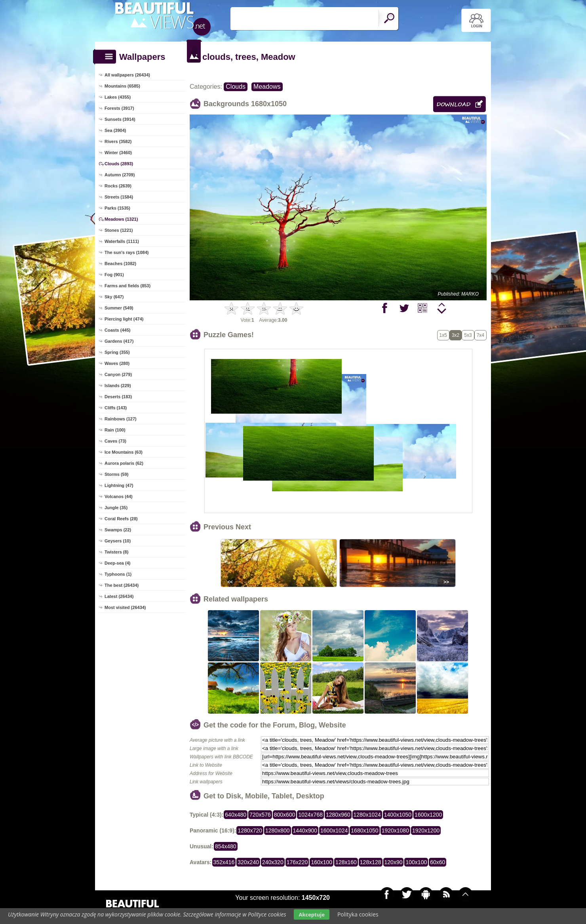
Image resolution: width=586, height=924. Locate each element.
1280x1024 (367, 815)
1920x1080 (395, 830)
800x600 (285, 815)
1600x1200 (428, 815)
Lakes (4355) (118, 97)
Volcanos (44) (119, 496)
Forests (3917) (119, 108)
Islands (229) (118, 386)
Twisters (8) (116, 552)
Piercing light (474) (124, 319)
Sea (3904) (115, 130)
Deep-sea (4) (117, 563)
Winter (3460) (118, 153)
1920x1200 (426, 830)
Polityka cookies (358, 914)
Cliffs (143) (116, 408)
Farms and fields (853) (127, 286)
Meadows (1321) (121, 219)
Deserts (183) (118, 397)
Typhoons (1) (118, 574)
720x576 (260, 815)
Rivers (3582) (118, 141)
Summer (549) (119, 308)
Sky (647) (114, 297)
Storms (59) (117, 474)
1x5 (443, 335)
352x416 (224, 862)
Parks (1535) (117, 208)
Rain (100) (115, 430)
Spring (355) (117, 352)
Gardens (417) (119, 341)
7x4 (480, 335)
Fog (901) (114, 275)
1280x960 (338, 815)
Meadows (267, 87)
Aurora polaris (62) (124, 463)
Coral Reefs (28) (121, 519)
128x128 (371, 862)
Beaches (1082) (120, 263)
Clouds (236, 87)
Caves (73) (115, 441)
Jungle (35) (116, 508)
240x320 (273, 862)
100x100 (416, 862)
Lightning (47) (119, 485)
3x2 (456, 335)
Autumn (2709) (120, 175)
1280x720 (250, 830)
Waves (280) (117, 363)
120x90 (394, 862)
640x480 (236, 815)
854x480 (226, 846)
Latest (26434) (119, 596)
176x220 (297, 862)
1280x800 (278, 830)
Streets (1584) (119, 197)
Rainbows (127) (121, 419)
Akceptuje (311, 914)
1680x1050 (364, 830)
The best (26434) (122, 585)
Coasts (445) (117, 330)
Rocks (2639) (118, 186)
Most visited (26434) (125, 607)
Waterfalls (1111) (122, 241)
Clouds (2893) (119, 164)
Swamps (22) (118, 530)
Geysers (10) (118, 541)
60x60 (438, 862)
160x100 (322, 862)
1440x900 (305, 830)
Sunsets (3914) (120, 119)
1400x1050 (398, 815)
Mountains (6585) (122, 86)
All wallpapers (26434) (127, 75)
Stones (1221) (119, 230)
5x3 (468, 335)
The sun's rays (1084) (127, 252)
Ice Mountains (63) (124, 452)
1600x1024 (334, 830)
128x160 (346, 862)
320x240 (248, 862)
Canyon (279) (118, 374)
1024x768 (310, 815)
